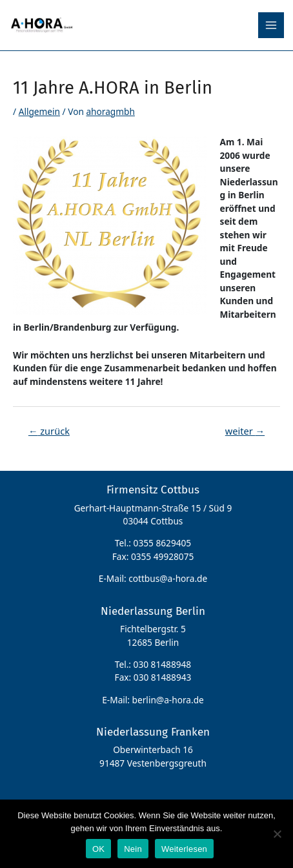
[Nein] (277, 834)
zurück (49, 431)
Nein (133, 849)
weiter (245, 431)
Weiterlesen (184, 849)
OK (98, 849)
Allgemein (39, 111)
